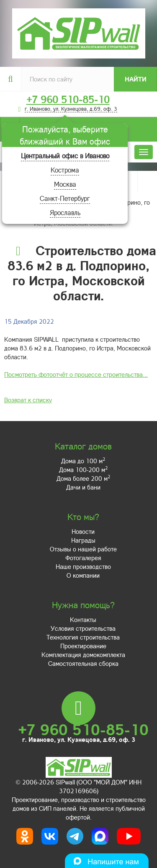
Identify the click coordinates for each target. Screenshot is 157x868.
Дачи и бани (83, 487)
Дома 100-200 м (83, 470)
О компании (83, 575)
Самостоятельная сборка (83, 663)
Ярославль (65, 212)
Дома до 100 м (83, 461)
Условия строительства (83, 628)
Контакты (83, 619)
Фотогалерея (83, 558)
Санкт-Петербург (65, 198)
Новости (83, 531)
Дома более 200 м (83, 478)
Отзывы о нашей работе (83, 549)
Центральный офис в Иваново (65, 156)
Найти (136, 79)
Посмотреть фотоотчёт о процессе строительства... (76, 374)
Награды (83, 540)
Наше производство (83, 566)
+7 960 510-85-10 (68, 99)
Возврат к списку (28, 400)
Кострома (65, 170)
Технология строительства (83, 637)
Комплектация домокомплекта (83, 655)
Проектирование (83, 646)
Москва (65, 184)
